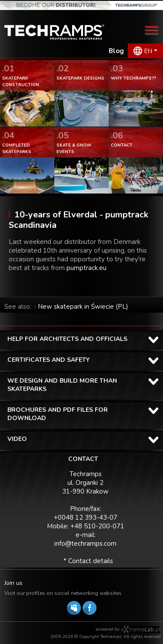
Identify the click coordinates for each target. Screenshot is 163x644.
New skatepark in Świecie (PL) (83, 307)
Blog (116, 51)
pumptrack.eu (86, 268)
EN (148, 51)
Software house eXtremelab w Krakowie (141, 630)
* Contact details (88, 561)
